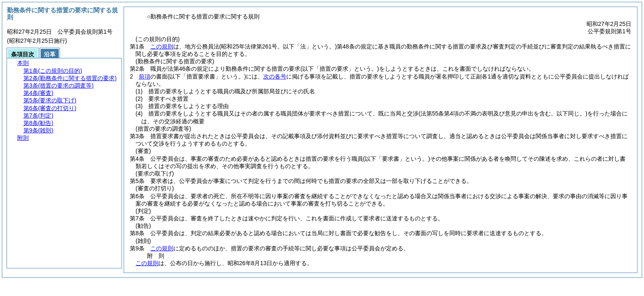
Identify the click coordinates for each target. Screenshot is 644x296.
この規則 (162, 46)
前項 (145, 76)
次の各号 (275, 76)
